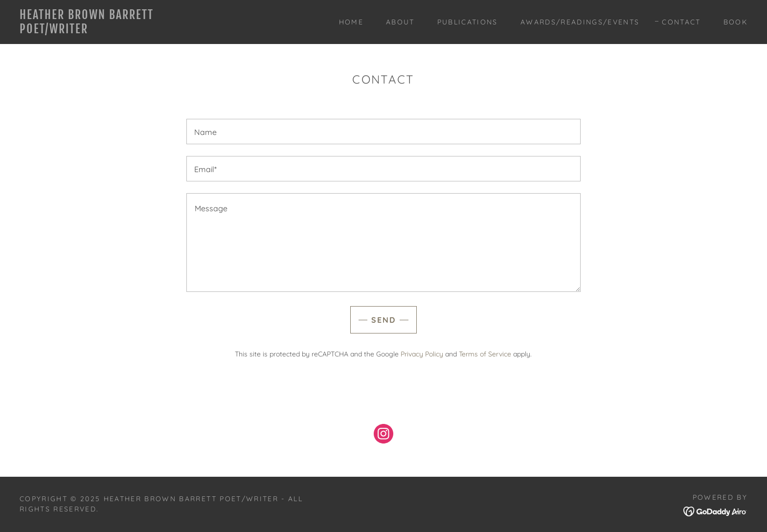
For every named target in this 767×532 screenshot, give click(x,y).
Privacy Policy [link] (422, 354)
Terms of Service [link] (485, 354)
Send (383, 320)
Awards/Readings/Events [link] (580, 22)
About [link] (400, 22)
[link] (121, 30)
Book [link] (735, 22)
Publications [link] (468, 22)
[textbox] (383, 132)
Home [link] (351, 22)
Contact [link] (681, 22)
